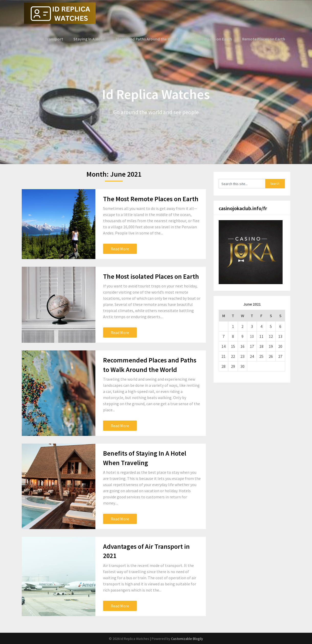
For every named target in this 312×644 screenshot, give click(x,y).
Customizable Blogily (187, 639)
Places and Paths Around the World (148, 39)
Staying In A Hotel (92, 39)
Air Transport (54, 39)
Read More (120, 249)
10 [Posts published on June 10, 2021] (252, 336)
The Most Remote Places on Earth (151, 199)
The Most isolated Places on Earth (151, 276)
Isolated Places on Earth (211, 39)
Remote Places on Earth (264, 39)
